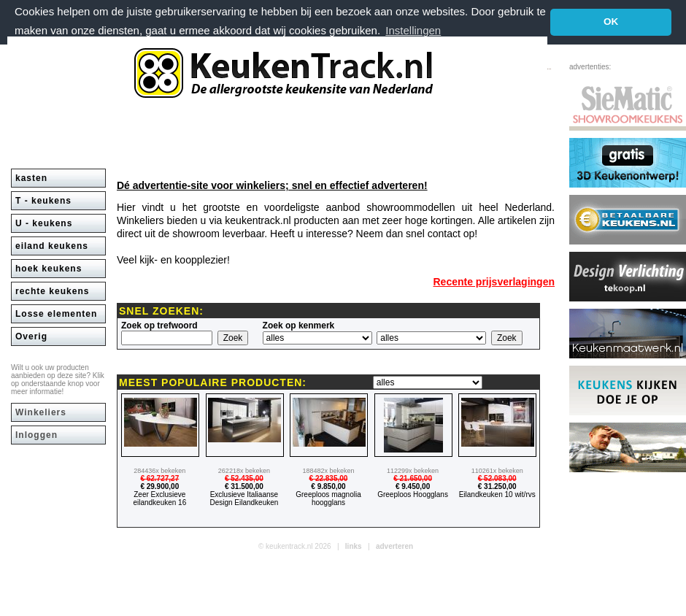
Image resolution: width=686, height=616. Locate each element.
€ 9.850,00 (328, 486)
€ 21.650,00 (413, 478)
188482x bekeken (328, 471)
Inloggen (36, 435)
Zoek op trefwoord (159, 326)
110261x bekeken (497, 471)
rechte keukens (52, 291)
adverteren (394, 546)
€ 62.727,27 (159, 478)
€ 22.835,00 (329, 478)
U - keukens (44, 223)
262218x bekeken (244, 471)
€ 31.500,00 (244, 486)
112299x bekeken (413, 471)
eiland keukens (52, 246)
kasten (31, 178)
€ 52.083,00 (497, 478)
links (354, 546)
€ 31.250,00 (497, 486)
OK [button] (611, 22)
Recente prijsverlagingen (494, 282)
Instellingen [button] (413, 30)
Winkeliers (41, 412)
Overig (31, 336)
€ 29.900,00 (159, 486)
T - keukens (43, 201)
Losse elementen (56, 314)
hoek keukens (49, 269)
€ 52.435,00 (244, 478)
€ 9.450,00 (413, 486)
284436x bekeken (159, 471)
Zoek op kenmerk (299, 326)
